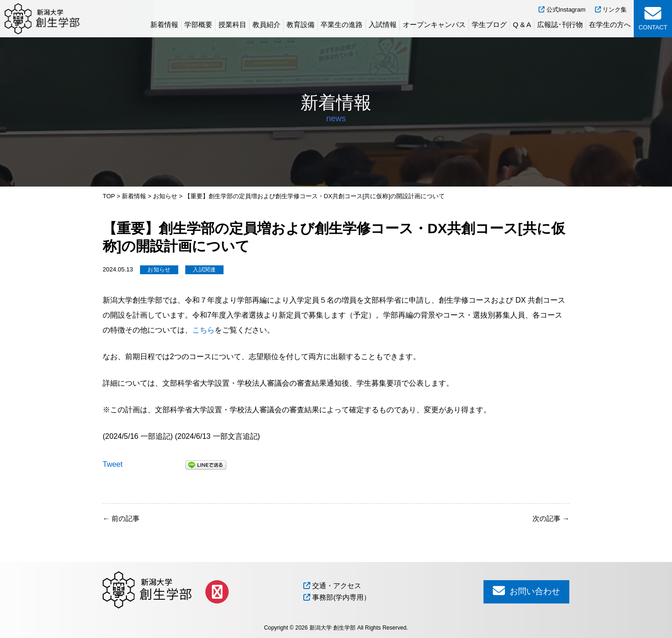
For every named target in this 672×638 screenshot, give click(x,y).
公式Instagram (562, 10)
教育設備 (301, 24)
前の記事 (121, 518)
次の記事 (551, 518)
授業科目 (232, 24)
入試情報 (383, 24)
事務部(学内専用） (337, 597)
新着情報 (164, 24)
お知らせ (159, 270)
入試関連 (204, 270)
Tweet (113, 464)
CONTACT (653, 18)
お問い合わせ (526, 591)
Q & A (522, 24)
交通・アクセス (332, 586)
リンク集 (611, 10)
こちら (203, 330)
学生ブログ (489, 24)
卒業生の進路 (342, 24)
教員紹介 (266, 24)
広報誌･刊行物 (560, 24)
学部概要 (198, 24)
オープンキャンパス (434, 24)
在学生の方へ (610, 24)
